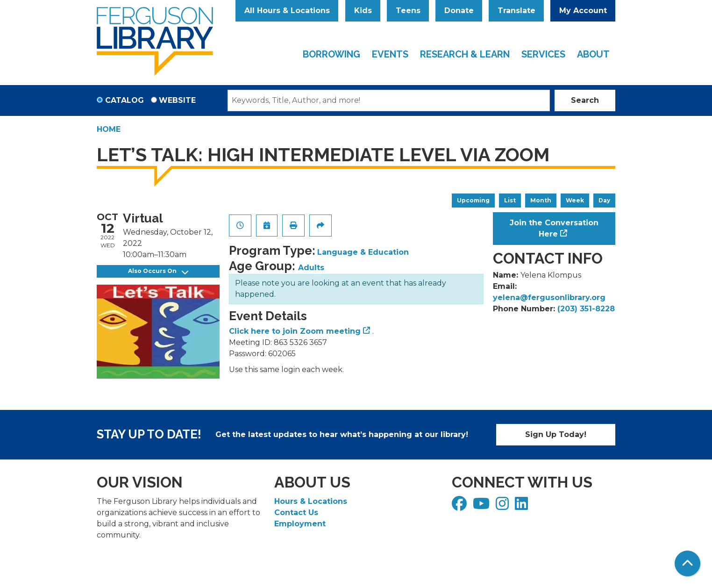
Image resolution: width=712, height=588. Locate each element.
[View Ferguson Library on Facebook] (460, 506)
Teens (408, 11)
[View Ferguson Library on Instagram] (503, 506)
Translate (516, 11)
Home (109, 129)
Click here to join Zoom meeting (295, 331)
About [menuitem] (593, 54)
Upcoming (473, 200)
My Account (583, 11)
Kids (363, 11)
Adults (311, 268)
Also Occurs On (158, 271)
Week (575, 200)
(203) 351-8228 (586, 309)
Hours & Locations (311, 501)
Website (177, 100)
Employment (300, 524)
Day (604, 200)
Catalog (125, 100)
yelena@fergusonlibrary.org (549, 298)
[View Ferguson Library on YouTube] (482, 506)
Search (585, 100)
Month (541, 200)
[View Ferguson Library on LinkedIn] (523, 506)
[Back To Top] (687, 563)
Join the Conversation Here (554, 228)
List (510, 200)
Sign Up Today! (556, 434)
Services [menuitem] (543, 54)
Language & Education (363, 252)
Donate (459, 11)
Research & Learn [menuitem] (465, 54)
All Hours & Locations (287, 11)
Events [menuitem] (390, 54)
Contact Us (296, 513)
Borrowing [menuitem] (331, 54)
